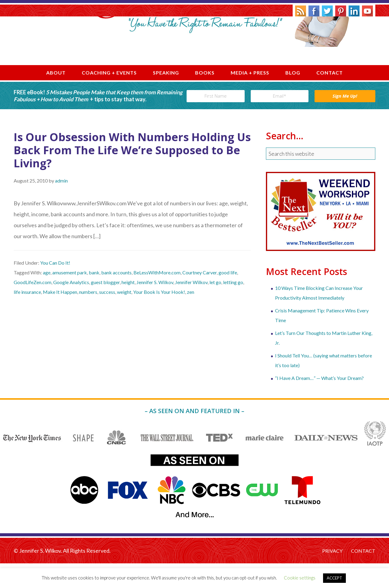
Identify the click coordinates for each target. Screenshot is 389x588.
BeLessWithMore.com (157, 297)
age (47, 297)
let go (215, 307)
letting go (233, 307)
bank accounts (116, 297)
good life (228, 297)
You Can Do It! (55, 287)
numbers (88, 317)
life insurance (27, 317)
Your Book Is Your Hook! (159, 317)
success (107, 317)
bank (94, 297)
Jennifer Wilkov (191, 307)
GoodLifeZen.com (33, 307)
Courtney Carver (200, 297)
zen (191, 317)
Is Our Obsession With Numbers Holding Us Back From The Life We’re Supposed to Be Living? (132, 174)
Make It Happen (60, 317)
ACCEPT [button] (334, 578)
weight (124, 317)
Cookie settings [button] (300, 578)
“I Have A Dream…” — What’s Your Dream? (319, 402)
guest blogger (105, 307)
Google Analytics (71, 307)
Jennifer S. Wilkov (194, 53)
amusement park (70, 297)
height (128, 307)
